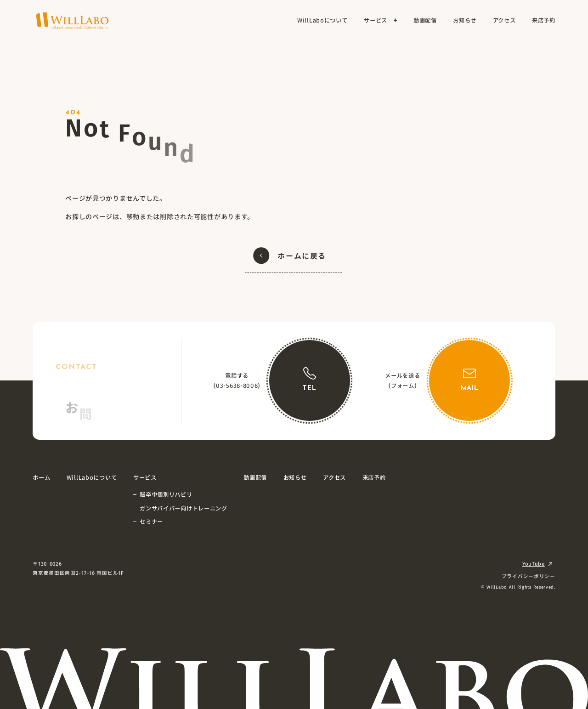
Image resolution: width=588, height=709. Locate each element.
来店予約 (374, 477)
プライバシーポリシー (529, 576)
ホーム (41, 477)
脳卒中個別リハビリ (166, 494)
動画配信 (255, 477)
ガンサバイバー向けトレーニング (184, 508)
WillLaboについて (92, 477)
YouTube (534, 564)
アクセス (334, 477)
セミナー (151, 522)
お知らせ (295, 477)
